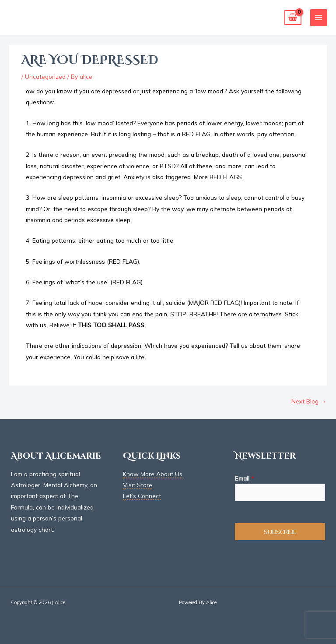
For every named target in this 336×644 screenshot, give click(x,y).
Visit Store (138, 485)
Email (245, 478)
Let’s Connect (142, 496)
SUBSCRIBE (280, 532)
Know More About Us (153, 474)
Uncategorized (45, 76)
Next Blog (309, 401)
